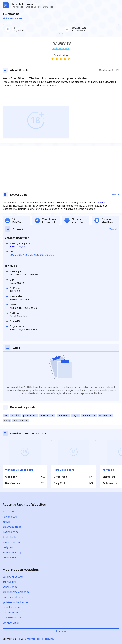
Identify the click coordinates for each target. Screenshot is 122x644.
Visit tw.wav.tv (12, 18)
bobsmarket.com (13, 597)
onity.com (8, 547)
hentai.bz (108, 470)
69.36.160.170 (47, 255)
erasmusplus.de (12, 527)
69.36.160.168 (32, 255)
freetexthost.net (12, 618)
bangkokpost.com (13, 577)
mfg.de (7, 522)
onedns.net (9, 557)
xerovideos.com (64, 470)
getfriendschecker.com (16, 602)
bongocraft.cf (11, 623)
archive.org (9, 582)
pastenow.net (11, 612)
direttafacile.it (10, 537)
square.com (10, 587)
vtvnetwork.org (12, 552)
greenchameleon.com (16, 592)
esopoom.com (11, 542)
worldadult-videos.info (19, 470)
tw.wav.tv (102, 202)
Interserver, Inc (18, 247)
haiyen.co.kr (10, 517)
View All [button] (115, 195)
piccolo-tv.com (11, 607)
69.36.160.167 (17, 255)
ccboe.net (8, 512)
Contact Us (61, 631)
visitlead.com (10, 532)
